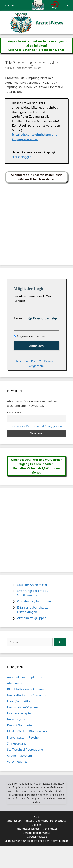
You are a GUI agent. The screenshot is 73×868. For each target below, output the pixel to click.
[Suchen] (60, 642)
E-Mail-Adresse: (16, 413)
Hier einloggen (22, 157)
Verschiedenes (17, 762)
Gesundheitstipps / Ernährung (28, 695)
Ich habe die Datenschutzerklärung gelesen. (37, 426)
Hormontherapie (19, 713)
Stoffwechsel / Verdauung (25, 749)
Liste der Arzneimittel (32, 585)
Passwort (20, 318)
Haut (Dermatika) (19, 701)
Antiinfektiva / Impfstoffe (25, 677)
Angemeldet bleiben (29, 336)
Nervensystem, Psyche (23, 737)
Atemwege (15, 683)
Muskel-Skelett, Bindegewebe (28, 731)
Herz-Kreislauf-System (23, 707)
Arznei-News (49, 22)
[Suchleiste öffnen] (68, 5)
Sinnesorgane (17, 743)
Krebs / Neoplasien (20, 725)
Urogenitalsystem (19, 755)
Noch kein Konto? (28, 361)
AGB (36, 817)
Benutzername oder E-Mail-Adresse (33, 298)
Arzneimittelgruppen (32, 618)
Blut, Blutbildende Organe (25, 689)
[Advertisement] (33, 222)
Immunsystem (17, 719)
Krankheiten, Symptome (34, 601)
